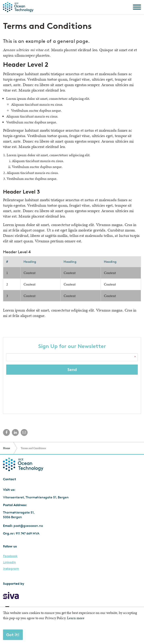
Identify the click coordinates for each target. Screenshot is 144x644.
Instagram (11, 569)
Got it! (13, 635)
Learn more (76, 618)
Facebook (10, 556)
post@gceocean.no (28, 526)
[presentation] (73, 393)
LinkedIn (9, 562)
